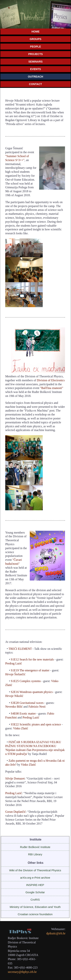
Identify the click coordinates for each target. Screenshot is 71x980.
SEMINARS (36, 62)
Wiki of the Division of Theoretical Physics (35, 870)
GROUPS (35, 39)
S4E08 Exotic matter (23, 714)
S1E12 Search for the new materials (32, 659)
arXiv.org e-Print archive (35, 878)
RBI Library (35, 854)
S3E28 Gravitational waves (27, 703)
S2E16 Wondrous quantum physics (32, 692)
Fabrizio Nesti (37, 707)
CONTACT (35, 84)
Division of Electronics (51, 380)
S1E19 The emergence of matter (30, 670)
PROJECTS (36, 54)
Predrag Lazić (14, 663)
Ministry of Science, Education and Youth (35, 907)
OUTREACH (36, 77)
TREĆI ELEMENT (20, 649)
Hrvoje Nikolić (14, 696)
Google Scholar (35, 892)
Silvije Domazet (15, 778)
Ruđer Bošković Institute (35, 847)
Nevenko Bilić (14, 707)
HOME (35, 32)
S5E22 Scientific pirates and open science (36, 724)
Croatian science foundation (35, 914)
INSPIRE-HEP (35, 885)
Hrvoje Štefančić (15, 674)
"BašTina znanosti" (52, 388)
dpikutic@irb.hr (56, 933)
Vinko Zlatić (21, 728)
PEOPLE (35, 47)
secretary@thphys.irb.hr (22, 972)
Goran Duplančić (16, 812)
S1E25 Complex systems (26, 681)
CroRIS (35, 900)
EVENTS (36, 69)
